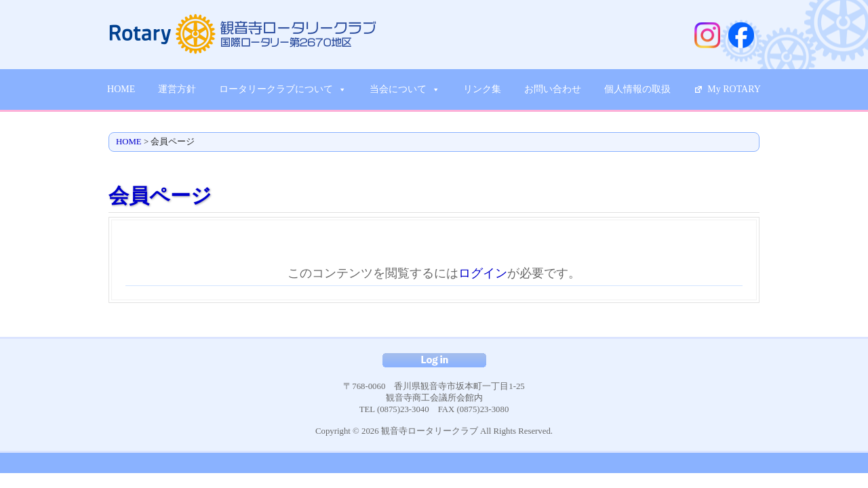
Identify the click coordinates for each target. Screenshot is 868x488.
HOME (121, 89)
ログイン (483, 273)
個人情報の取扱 (637, 89)
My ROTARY (734, 89)
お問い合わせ (553, 89)
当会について (405, 89)
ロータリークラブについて (283, 89)
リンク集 (482, 89)
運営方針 (177, 89)
